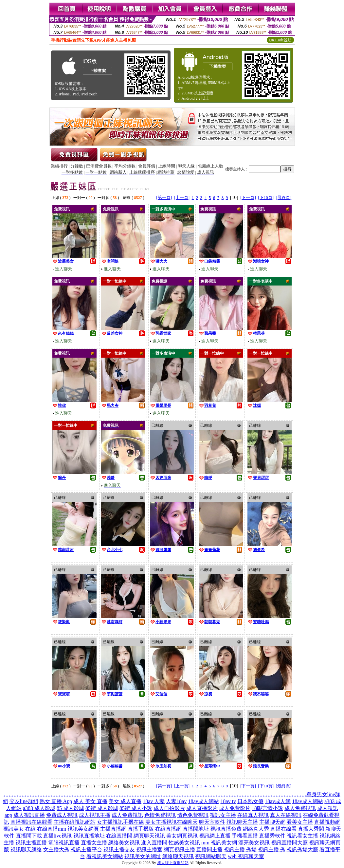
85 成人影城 (70, 808)
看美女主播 (300, 822)
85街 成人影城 (102, 808)
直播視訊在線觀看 (31, 822)
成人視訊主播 (95, 815)
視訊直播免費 (226, 829)
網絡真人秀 (256, 829)
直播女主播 (94, 843)
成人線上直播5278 (173, 863)
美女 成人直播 (125, 801)
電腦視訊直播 (64, 843)
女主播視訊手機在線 (120, 822)
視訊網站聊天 (211, 856)
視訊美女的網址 (143, 856)
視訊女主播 (223, 815)
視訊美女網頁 (83, 829)
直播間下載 (29, 836)
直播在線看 (283, 829)
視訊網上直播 (215, 836)
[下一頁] (248, 197)
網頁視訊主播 (179, 849)
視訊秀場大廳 (302, 849)
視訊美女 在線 (19, 829)
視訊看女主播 (302, 836)
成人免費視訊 (300, 808)
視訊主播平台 (86, 849)
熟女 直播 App (56, 801)
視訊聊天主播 (242, 822)
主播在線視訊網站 (75, 822)
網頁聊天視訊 (149, 836)
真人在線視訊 (286, 815)
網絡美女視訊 (124, 843)
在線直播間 (119, 836)
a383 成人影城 (39, 808)
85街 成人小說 (136, 808)
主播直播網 (113, 829)
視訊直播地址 (89, 836)
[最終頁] (284, 197)
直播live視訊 (58, 836)
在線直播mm (52, 829)
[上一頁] (182, 197)
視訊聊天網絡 (26, 849)
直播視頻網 (327, 822)
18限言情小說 (267, 808)
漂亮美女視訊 (254, 843)
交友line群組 (24, 801)
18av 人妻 (154, 801)
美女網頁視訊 (182, 836)
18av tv (228, 801)
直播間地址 (196, 829)
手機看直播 (245, 836)
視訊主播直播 (31, 843)
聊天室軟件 (212, 822)
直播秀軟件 (272, 836)
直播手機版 (141, 829)
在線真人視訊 (253, 815)
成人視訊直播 (29, 815)
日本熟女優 (250, 801)
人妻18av (176, 801)
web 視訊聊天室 (246, 856)
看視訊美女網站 (105, 856)
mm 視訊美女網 (219, 843)
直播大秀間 (311, 829)
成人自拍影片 (169, 808)
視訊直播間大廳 (289, 843)
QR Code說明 (280, 40)
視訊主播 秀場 (240, 849)
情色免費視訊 (193, 815)
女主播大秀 (56, 849)
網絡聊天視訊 (178, 856)
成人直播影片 (202, 808)
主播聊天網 (272, 822)
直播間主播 (209, 849)
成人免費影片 (235, 808)
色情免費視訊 (160, 815)
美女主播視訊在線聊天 (172, 822)
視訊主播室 (149, 849)
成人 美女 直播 (90, 801)
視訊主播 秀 (272, 849)
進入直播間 (154, 843)
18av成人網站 (203, 801)
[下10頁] (266, 197)
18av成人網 (278, 801)
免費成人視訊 (62, 815)
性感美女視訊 (184, 843)
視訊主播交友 (119, 849)
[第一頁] (164, 197)
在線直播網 (168, 829)
